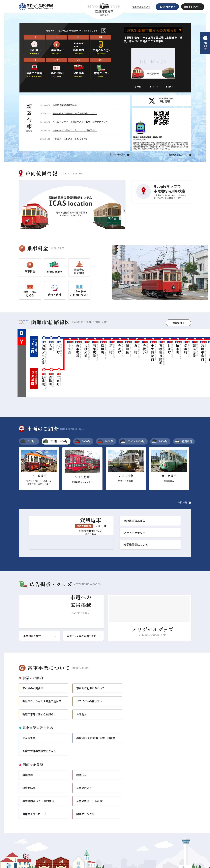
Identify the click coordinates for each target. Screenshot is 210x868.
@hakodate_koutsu (167, 98)
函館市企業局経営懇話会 (65, 105)
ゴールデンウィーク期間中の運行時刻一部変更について (80, 122)
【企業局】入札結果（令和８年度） (70, 139)
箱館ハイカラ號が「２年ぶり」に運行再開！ (75, 130)
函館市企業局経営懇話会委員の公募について (75, 113)
